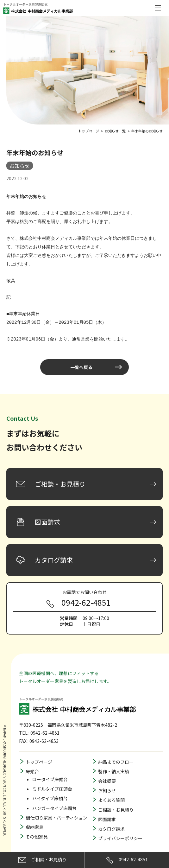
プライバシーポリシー (120, 831)
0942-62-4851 (127, 860)
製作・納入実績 (114, 764)
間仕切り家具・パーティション (56, 810)
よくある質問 (111, 792)
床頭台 (32, 764)
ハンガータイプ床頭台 (54, 801)
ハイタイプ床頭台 (50, 791)
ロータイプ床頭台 (50, 772)
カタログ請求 (111, 821)
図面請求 (107, 812)
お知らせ (107, 783)
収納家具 (34, 820)
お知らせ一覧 (115, 130)
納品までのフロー (116, 754)
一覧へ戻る (81, 360)
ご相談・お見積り (116, 802)
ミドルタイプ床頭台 (52, 781)
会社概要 (107, 773)
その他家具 (37, 829)
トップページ (39, 754)
